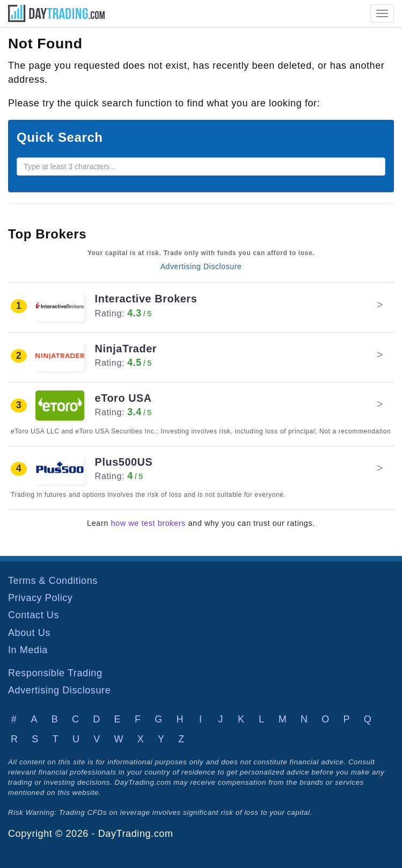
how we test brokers (148, 523)
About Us (29, 633)
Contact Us (34, 615)
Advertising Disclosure (201, 266)
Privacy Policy (40, 598)
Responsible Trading (55, 673)
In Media (28, 650)
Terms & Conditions (53, 581)
